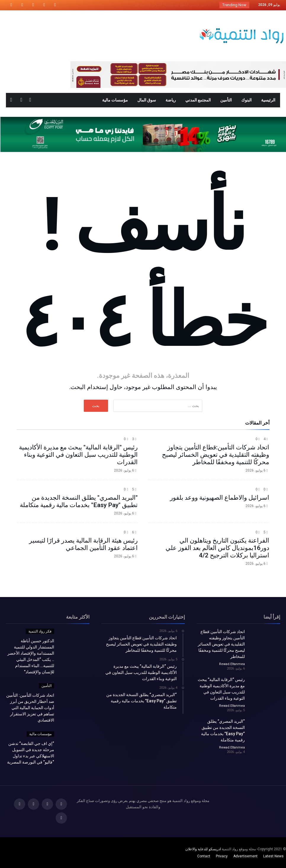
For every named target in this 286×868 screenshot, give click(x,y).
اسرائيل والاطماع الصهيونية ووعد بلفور (220, 498)
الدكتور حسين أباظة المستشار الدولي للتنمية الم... (173, 5)
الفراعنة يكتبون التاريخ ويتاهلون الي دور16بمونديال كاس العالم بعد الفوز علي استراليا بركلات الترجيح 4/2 (217, 548)
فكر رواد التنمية (40, 631)
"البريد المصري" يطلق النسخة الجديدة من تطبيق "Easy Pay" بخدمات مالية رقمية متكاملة (79, 501)
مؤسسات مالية (40, 734)
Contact (204, 856)
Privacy (222, 856)
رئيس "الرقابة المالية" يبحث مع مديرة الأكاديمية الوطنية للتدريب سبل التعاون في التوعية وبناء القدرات (78, 455)
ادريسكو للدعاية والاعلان (203, 849)
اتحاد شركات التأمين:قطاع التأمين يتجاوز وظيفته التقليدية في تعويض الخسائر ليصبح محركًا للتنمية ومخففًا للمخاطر (216, 455)
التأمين (46, 686)
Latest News (273, 856)
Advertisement (245, 856)
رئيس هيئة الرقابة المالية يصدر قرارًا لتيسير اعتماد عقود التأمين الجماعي (83, 544)
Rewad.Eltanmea (232, 664)
